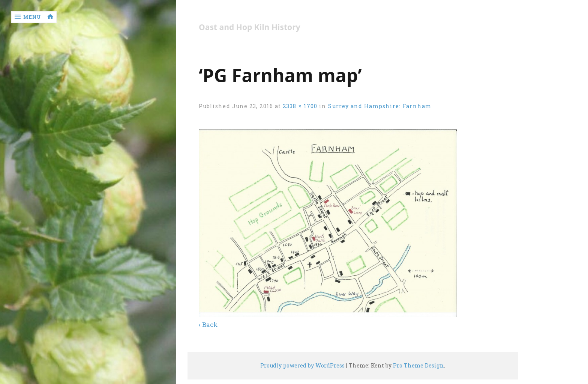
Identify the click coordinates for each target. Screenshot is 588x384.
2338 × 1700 (300, 106)
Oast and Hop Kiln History (250, 27)
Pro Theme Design (418, 365)
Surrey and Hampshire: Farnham (379, 106)
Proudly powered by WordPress (302, 365)
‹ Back (208, 325)
